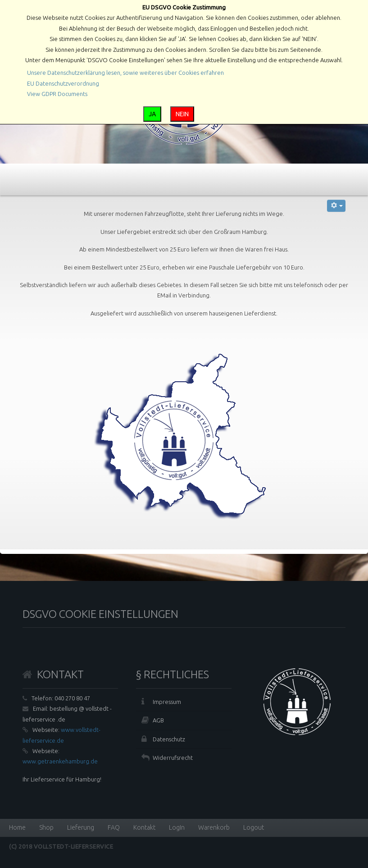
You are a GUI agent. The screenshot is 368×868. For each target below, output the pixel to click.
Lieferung (81, 827)
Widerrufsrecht (173, 758)
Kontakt (144, 827)
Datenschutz (169, 739)
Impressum (167, 702)
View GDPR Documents (57, 94)
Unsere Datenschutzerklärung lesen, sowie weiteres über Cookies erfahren (125, 73)
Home (17, 827)
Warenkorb (214, 827)
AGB (158, 720)
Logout (254, 827)
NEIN (182, 114)
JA (152, 114)
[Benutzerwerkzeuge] (336, 206)
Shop (46, 827)
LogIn (177, 827)
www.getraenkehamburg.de (60, 761)
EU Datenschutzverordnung (63, 83)
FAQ (114, 827)
